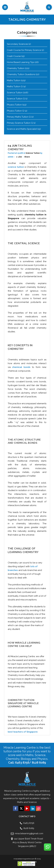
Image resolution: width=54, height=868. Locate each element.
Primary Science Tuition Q (20, 123)
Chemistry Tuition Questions (21, 74)
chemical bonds (21, 367)
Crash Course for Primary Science (24, 50)
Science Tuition (15, 93)
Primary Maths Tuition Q (19, 117)
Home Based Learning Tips (21, 62)
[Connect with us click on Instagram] (39, 808)
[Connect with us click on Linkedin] (33, 808)
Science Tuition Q (16, 99)
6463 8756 (29, 823)
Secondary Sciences (17, 44)
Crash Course (14, 56)
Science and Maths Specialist (22, 129)
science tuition (16, 167)
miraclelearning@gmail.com (29, 833)
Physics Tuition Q (15, 111)
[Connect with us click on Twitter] (21, 808)
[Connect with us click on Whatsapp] (48, 847)
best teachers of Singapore (23, 732)
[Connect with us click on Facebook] (15, 808)
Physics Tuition (14, 105)
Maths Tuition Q (15, 87)
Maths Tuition (14, 80)
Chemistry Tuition (16, 68)
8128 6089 (29, 828)
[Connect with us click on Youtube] (27, 808)
